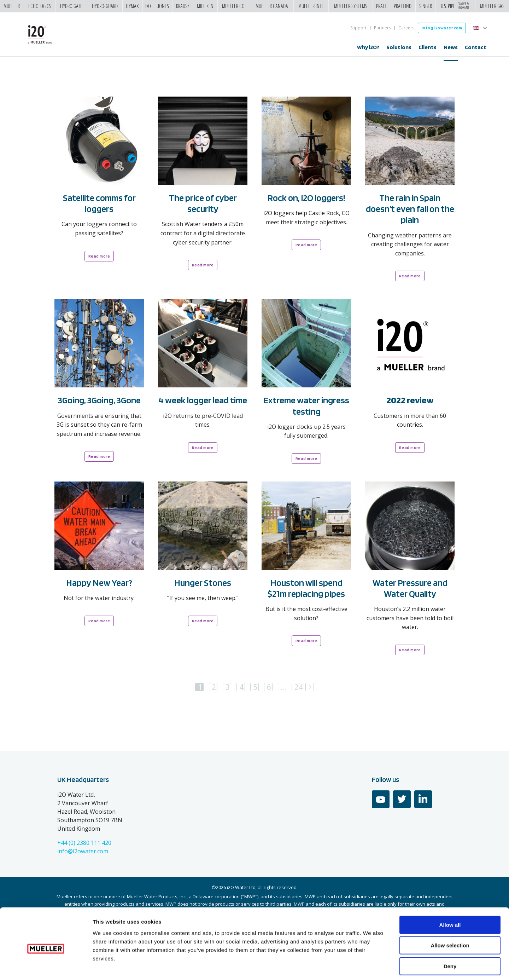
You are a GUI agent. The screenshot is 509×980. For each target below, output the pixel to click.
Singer (426, 6)
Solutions (399, 47)
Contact (476, 47)
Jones (163, 6)
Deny (450, 935)
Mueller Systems (351, 6)
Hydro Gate (71, 6)
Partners (382, 28)
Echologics (40, 6)
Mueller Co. (234, 6)
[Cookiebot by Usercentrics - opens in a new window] (46, 966)
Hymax (132, 6)
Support (358, 28)
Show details (371, 966)
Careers (406, 28)
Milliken (205, 6)
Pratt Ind (403, 6)
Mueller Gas (492, 6)
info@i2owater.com (442, 28)
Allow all (450, 893)
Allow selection (450, 914)
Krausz (183, 6)
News (451, 47)
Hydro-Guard (105, 6)
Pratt (381, 6)
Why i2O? (368, 47)
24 (297, 691)
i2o (148, 6)
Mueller (12, 6)
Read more (99, 260)
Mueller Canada (272, 6)
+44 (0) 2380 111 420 (84, 847)
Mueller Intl (311, 6)
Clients (428, 47)
